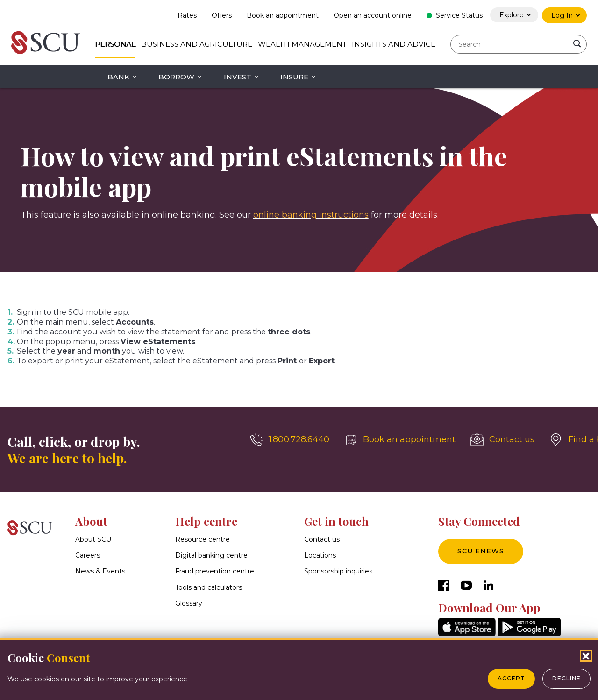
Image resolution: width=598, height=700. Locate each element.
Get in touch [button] (336, 521)
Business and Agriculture (197, 44)
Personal (115, 44)
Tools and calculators (209, 587)
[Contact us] (502, 440)
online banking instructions (311, 215)
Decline (566, 678)
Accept (511, 678)
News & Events (100, 572)
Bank (118, 77)
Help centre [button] (206, 521)
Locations (320, 555)
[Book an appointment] (400, 440)
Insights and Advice (394, 44)
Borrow (176, 77)
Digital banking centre (211, 555)
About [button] (91, 521)
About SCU (93, 539)
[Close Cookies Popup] (586, 656)
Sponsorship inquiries (338, 572)
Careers (88, 555)
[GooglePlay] (529, 634)
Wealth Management (302, 44)
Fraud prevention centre (215, 572)
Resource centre (203, 539)
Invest (238, 77)
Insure (294, 77)
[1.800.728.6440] (290, 440)
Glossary (189, 603)
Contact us (322, 539)
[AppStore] (467, 634)
